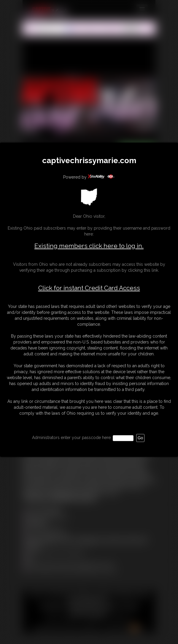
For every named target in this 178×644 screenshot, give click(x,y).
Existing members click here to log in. (89, 246)
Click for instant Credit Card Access (89, 288)
